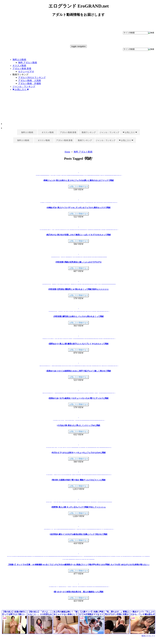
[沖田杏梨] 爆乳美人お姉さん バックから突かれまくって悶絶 (78, 316)
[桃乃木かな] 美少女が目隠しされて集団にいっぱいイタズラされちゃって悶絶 (78, 235)
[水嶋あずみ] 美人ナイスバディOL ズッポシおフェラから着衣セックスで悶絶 (78, 208)
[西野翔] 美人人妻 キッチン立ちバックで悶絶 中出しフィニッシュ (79, 507)
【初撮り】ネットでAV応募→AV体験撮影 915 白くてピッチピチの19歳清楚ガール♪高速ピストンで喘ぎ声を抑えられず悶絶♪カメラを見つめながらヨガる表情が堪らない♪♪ (79, 565)
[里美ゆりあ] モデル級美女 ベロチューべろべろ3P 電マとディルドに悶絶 (79, 398)
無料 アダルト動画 (28, 63)
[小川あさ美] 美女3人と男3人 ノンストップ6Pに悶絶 (78, 425)
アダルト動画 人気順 (30, 80)
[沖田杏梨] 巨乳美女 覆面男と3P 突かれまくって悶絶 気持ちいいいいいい (78, 289)
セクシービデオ (26, 72)
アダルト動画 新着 (22, 69)
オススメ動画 (19, 66)
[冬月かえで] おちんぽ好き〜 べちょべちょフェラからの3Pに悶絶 (78, 453)
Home (67, 152)
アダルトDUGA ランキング (32, 77)
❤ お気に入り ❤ (21, 89)
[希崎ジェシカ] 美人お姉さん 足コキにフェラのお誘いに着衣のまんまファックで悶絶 (78, 180)
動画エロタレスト (148, 636)
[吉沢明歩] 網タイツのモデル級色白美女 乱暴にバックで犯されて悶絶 (78, 534)
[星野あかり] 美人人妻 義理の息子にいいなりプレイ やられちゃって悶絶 (78, 344)
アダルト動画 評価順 (30, 83)
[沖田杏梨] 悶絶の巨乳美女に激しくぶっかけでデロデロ (78, 262)
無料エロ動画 (19, 60)
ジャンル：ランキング (24, 86)
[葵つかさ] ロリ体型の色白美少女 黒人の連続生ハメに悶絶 (78, 592)
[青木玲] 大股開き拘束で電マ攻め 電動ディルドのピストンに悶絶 (78, 480)
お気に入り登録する (78, 186)
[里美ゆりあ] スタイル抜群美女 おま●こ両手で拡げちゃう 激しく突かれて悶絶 (78, 371)
